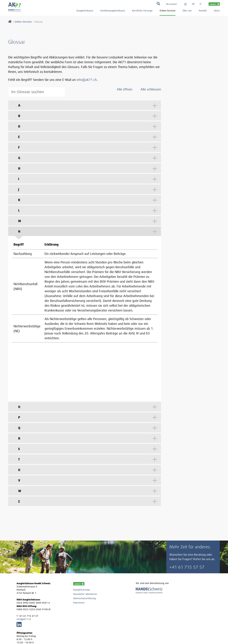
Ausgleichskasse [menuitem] (85, 11)
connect (214, 4)
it (201, 4)
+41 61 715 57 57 (187, 512)
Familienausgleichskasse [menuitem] (113, 11)
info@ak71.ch (87, 80)
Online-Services (23, 22)
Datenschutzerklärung (84, 543)
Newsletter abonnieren (85, 539)
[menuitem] (172, 4)
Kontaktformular (82, 535)
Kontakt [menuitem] (203, 11)
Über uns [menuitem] (187, 11)
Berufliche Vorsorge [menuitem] (142, 11)
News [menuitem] (217, 11)
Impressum (79, 548)
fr (193, 4)
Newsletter (172, 4)
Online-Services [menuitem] (168, 11)
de (186, 4)
